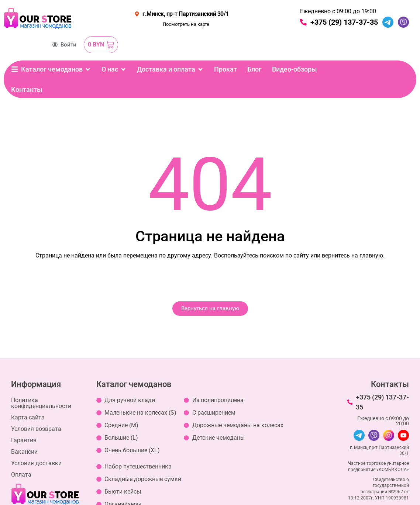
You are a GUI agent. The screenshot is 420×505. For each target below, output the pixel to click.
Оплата (21, 475)
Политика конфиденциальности (41, 403)
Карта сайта (28, 417)
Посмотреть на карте (186, 24)
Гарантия (24, 440)
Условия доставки (36, 463)
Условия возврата (36, 429)
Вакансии (24, 452)
